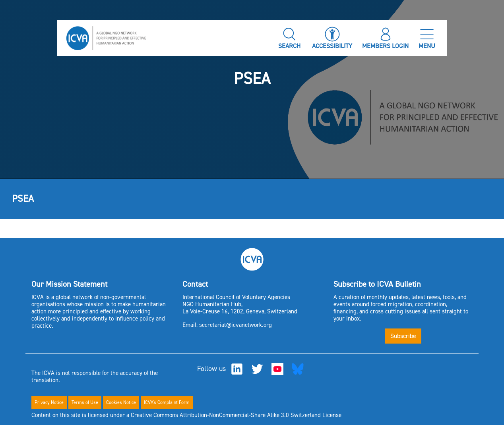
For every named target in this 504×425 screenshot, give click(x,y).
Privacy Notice (49, 402)
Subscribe (403, 336)
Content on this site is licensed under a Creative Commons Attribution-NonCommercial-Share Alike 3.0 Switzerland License (186, 415)
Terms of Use (85, 402)
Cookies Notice (121, 402)
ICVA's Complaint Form (167, 402)
